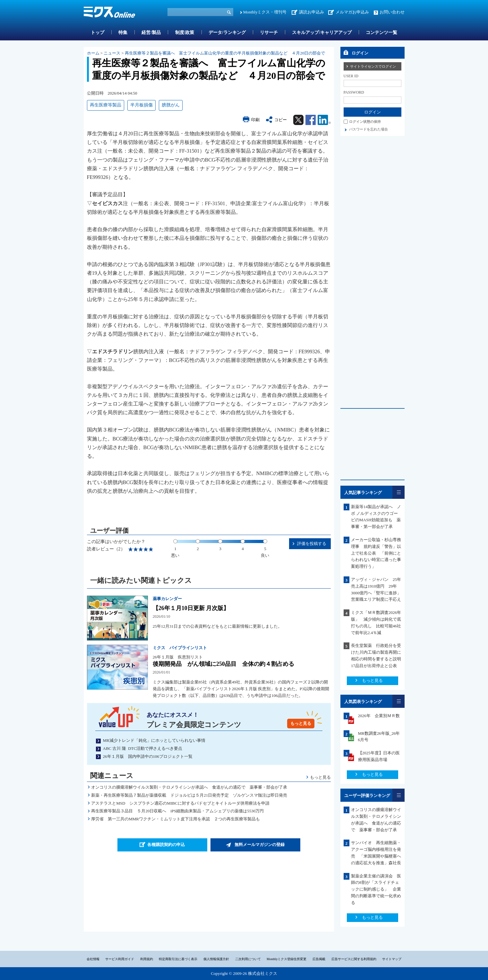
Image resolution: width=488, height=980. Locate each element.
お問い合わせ (392, 12)
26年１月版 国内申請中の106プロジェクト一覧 (148, 756)
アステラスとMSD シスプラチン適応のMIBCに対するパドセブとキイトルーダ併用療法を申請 (180, 803)
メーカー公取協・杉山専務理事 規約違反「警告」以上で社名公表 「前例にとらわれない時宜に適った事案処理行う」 (376, 553)
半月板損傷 (141, 105)
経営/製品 (151, 33)
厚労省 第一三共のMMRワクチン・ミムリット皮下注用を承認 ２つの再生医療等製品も (176, 819)
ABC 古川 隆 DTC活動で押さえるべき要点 (143, 748)
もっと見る (301, 723)
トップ (98, 33)
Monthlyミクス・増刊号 (265, 12)
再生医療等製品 (106, 105)
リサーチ (269, 33)
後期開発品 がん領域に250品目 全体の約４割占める (223, 664)
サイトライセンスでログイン (373, 66)
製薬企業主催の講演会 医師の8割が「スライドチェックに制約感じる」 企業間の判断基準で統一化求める (376, 889)
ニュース (112, 53)
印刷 (255, 120)
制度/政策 (185, 33)
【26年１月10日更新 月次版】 (191, 608)
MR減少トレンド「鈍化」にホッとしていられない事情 (154, 740)
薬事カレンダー (167, 599)
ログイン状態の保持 (365, 121)
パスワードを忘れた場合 (368, 129)
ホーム (93, 53)
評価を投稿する (312, 544)
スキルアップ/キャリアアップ (322, 33)
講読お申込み (312, 12)
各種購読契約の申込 (166, 845)
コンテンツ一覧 (381, 33)
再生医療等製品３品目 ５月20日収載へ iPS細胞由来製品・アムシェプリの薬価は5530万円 (177, 811)
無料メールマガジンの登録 (260, 845)
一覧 (398, 492)
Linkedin (324, 120)
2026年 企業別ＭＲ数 (379, 716)
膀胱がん (171, 105)
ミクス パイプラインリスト (180, 648)
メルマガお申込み (352, 12)
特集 (123, 33)
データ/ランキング (227, 33)
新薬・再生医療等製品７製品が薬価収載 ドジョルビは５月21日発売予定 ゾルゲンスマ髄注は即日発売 (189, 795)
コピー (281, 120)
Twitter (298, 120)
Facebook (311, 120)
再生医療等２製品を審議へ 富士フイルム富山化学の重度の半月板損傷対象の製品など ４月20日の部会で (225, 53)
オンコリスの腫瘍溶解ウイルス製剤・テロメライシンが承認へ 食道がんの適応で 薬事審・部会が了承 (189, 787)
